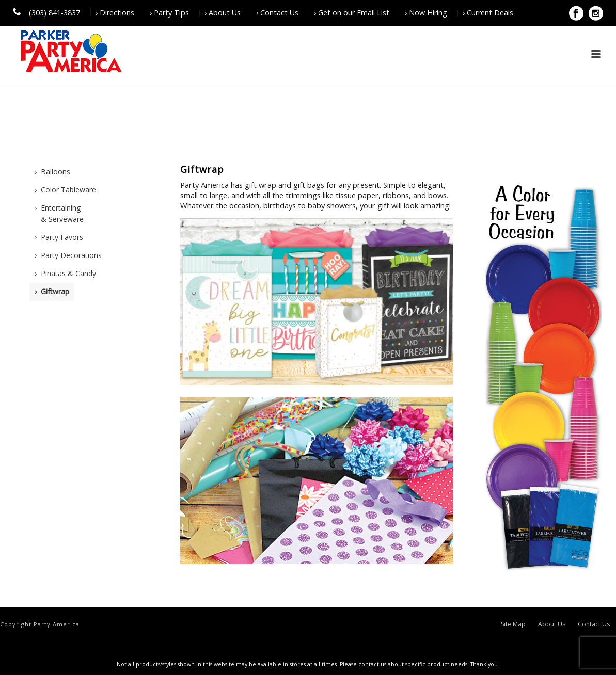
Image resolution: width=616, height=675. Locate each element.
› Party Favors (59, 237)
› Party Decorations (68, 255)
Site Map (513, 624)
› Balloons (52, 172)
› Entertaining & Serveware (59, 214)
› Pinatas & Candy (65, 273)
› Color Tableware (65, 190)
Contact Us (594, 624)
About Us (552, 624)
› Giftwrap (52, 291)
